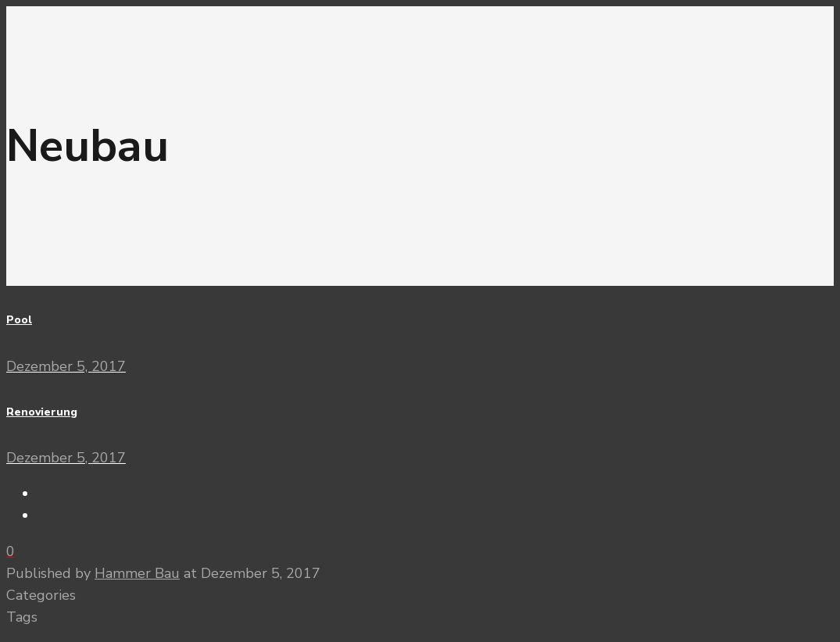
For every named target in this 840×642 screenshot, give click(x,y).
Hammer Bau (137, 573)
